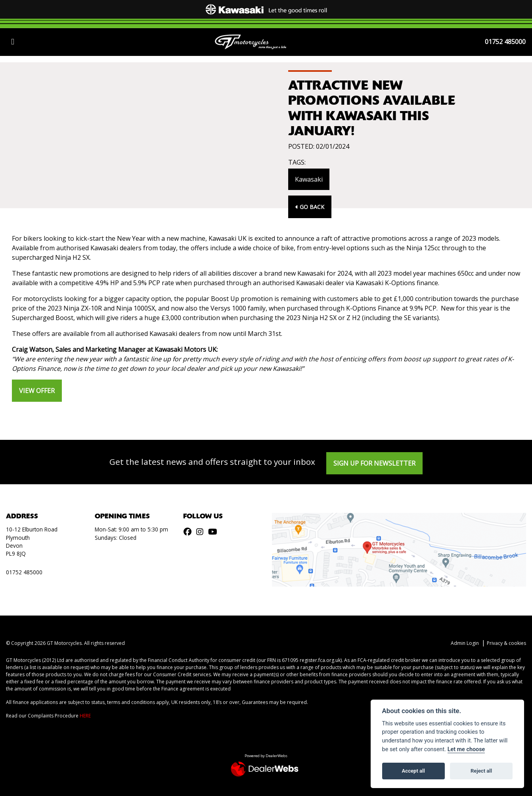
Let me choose (466, 749)
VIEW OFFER (37, 391)
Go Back (310, 207)
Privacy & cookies (506, 643)
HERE (85, 716)
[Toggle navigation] (13, 42)
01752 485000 (505, 42)
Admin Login (465, 643)
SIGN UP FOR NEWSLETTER (374, 463)
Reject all (481, 771)
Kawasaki (309, 179)
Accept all (413, 771)
